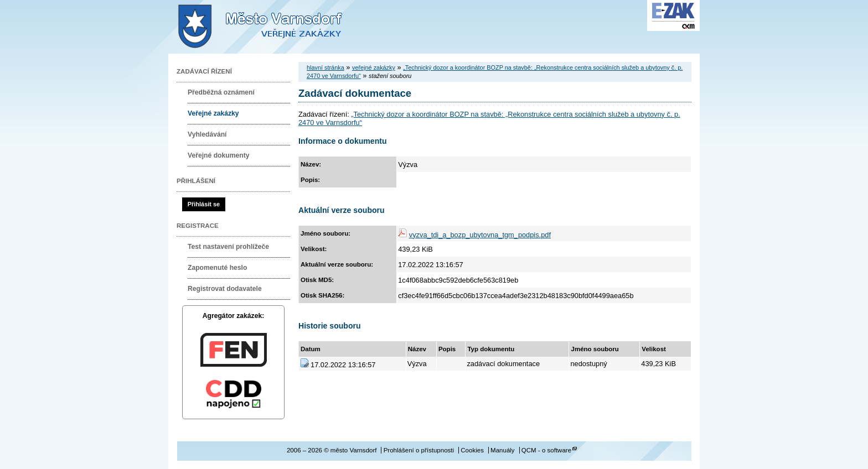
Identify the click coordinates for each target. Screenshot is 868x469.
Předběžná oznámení (221, 92)
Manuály (503, 450)
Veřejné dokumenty (218, 155)
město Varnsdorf (279, 27)
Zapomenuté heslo (217, 268)
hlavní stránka (325, 67)
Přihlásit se (204, 204)
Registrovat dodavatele (225, 289)
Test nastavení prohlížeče (228, 247)
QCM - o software (546, 450)
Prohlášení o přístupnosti (419, 450)
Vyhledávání (207, 134)
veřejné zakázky (374, 67)
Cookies (472, 450)
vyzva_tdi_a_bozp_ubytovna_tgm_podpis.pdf (480, 235)
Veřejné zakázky (213, 113)
